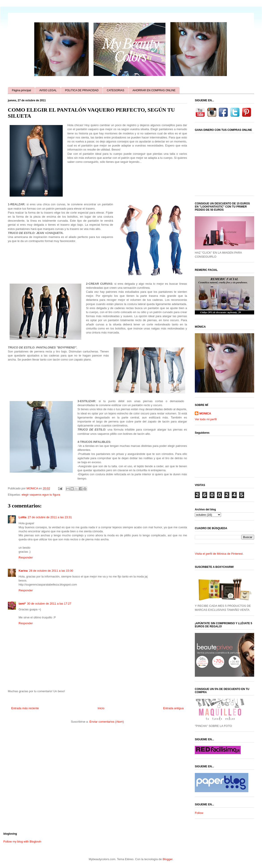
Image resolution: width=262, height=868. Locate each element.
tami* (22, 604)
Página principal (21, 90)
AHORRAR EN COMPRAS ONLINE (154, 90)
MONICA (205, 413)
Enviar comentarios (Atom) (107, 722)
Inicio (101, 708)
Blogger (168, 859)
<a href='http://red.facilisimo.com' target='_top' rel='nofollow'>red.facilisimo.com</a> (218, 750)
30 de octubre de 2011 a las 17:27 (49, 604)
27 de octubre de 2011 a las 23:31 (50, 517)
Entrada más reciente (25, 708)
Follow (199, 813)
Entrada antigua (173, 708)
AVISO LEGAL (48, 90)
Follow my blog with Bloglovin (22, 841)
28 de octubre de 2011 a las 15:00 (51, 571)
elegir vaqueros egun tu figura (41, 495)
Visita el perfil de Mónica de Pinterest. (219, 554)
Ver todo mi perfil (206, 419)
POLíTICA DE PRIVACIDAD (82, 90)
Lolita (23, 517)
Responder (26, 557)
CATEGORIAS (116, 90)
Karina (23, 571)
